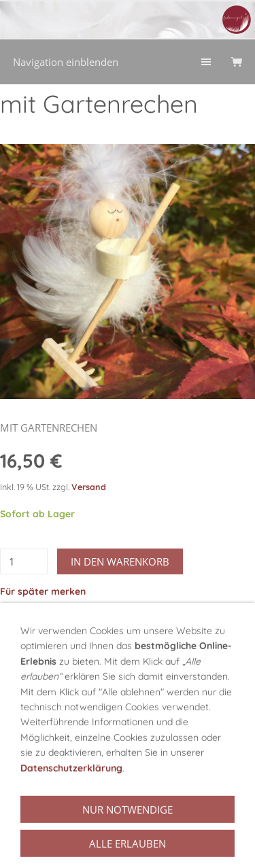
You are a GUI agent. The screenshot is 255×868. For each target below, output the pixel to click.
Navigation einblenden (66, 62)
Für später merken (43, 591)
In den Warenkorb (120, 561)
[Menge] (24, 561)
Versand (89, 487)
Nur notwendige (128, 854)
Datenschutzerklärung (71, 812)
